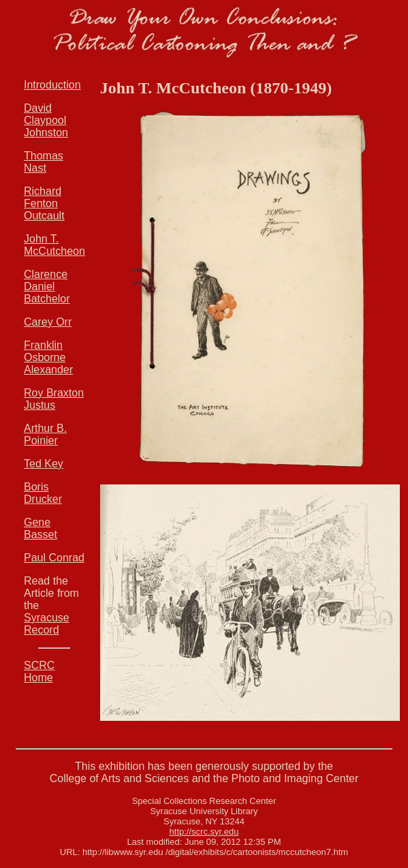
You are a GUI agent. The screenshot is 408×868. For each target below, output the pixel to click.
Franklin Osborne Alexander (48, 357)
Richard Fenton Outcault (44, 203)
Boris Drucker (43, 493)
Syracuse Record (47, 624)
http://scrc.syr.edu (204, 832)
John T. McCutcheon (54, 245)
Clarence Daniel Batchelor (47, 286)
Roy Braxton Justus (54, 399)
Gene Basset (41, 528)
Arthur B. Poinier (45, 434)
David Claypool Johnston (46, 120)
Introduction (52, 85)
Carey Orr (48, 322)
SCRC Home (39, 671)
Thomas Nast (44, 162)
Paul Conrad (54, 558)
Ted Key (44, 464)
